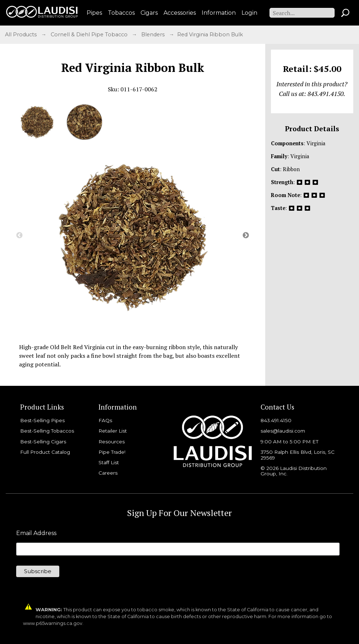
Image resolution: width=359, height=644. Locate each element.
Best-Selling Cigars (43, 442)
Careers (108, 473)
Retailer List (113, 431)
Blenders (154, 35)
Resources (112, 442)
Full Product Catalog (45, 452)
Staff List (109, 462)
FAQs (105, 420)
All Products (22, 35)
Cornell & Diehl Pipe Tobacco (90, 35)
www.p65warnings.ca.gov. (53, 623)
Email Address (36, 533)
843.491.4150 (276, 420)
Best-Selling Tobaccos (47, 431)
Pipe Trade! (112, 452)
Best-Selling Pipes (42, 420)
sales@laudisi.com (283, 431)
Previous (19, 236)
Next (246, 236)
